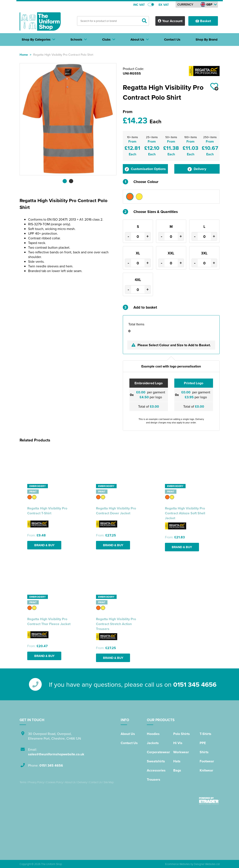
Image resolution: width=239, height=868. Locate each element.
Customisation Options (145, 169)
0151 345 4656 (195, 684)
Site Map (109, 782)
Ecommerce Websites (177, 864)
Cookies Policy (54, 782)
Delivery (197, 169)
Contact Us (129, 743)
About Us (128, 734)
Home (24, 55)
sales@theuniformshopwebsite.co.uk (56, 754)
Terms (23, 782)
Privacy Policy (36, 782)
